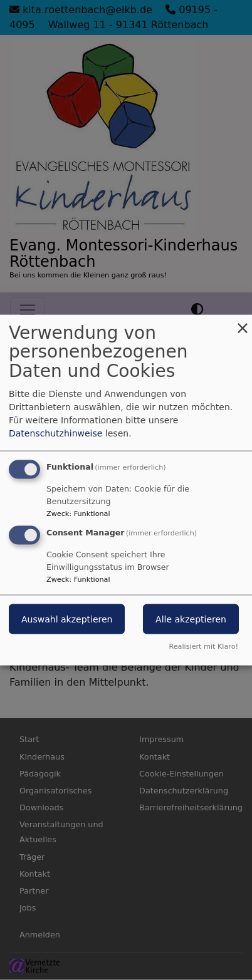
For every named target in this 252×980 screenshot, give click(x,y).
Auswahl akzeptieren (67, 619)
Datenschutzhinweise (55, 433)
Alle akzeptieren (191, 619)
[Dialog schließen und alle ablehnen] (243, 322)
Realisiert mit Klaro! (203, 647)
